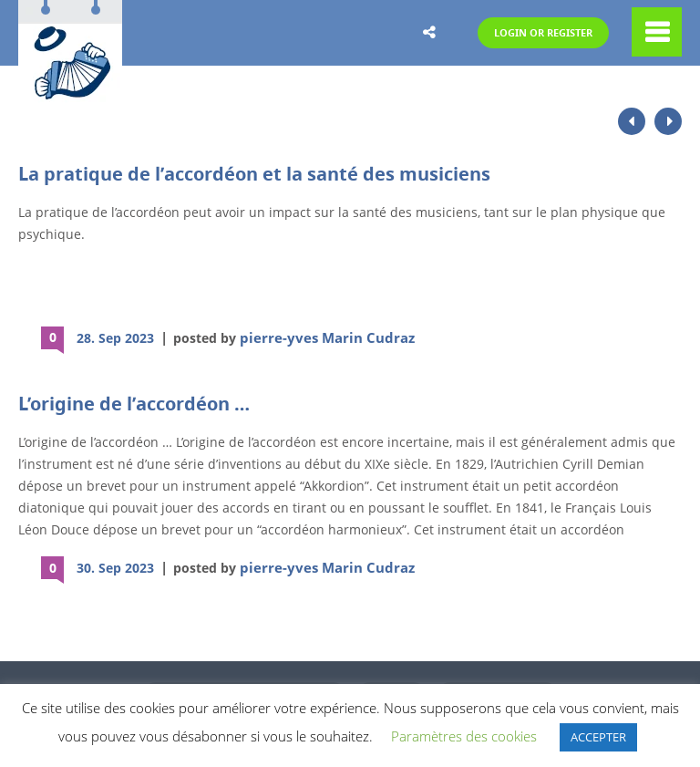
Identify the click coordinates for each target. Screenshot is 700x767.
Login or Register (532, 33)
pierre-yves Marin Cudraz (319, 338)
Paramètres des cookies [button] (464, 736)
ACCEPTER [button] (598, 737)
